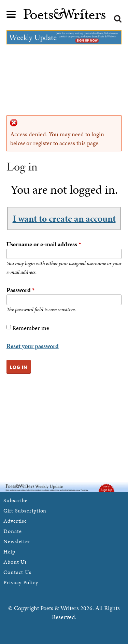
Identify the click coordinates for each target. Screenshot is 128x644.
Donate (12, 531)
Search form (118, 19)
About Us (15, 562)
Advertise (15, 521)
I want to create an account (64, 218)
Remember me (31, 328)
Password (20, 290)
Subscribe (16, 500)
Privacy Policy (21, 582)
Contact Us (17, 572)
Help (9, 552)
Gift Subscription (25, 511)
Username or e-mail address (44, 244)
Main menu (11, 14)
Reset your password (33, 346)
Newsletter (17, 541)
